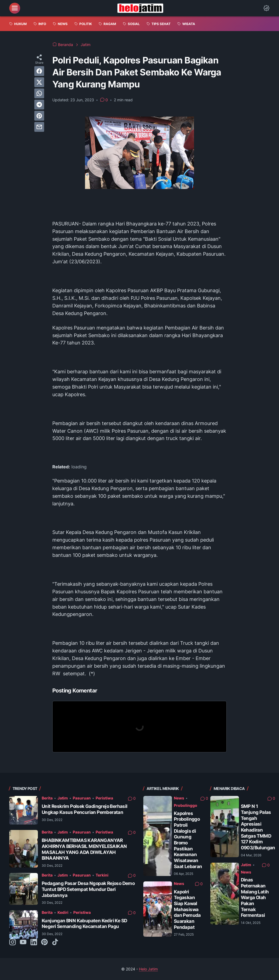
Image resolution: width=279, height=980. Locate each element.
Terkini (102, 875)
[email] (39, 127)
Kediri (63, 912)
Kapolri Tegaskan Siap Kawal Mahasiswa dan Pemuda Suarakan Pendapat (187, 909)
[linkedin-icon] (34, 942)
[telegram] (39, 105)
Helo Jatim (148, 969)
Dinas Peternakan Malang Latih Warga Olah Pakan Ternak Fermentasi (255, 897)
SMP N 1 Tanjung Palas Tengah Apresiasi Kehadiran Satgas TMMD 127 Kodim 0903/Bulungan (258, 827)
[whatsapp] (39, 93)
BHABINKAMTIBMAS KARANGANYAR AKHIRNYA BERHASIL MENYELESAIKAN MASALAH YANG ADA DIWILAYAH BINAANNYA (84, 849)
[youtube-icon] (23, 942)
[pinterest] (39, 116)
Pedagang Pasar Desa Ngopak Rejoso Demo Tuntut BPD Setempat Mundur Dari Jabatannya (88, 889)
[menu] (15, 8)
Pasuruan (82, 798)
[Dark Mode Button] (266, 8)
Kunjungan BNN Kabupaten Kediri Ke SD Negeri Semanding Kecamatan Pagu (84, 924)
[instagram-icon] (13, 942)
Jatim (63, 798)
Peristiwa (104, 798)
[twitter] (39, 82)
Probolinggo (186, 805)
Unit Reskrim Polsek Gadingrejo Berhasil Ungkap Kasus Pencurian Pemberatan (85, 809)
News (179, 798)
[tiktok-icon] (55, 942)
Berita (47, 798)
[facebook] (39, 71)
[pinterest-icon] (44, 942)
